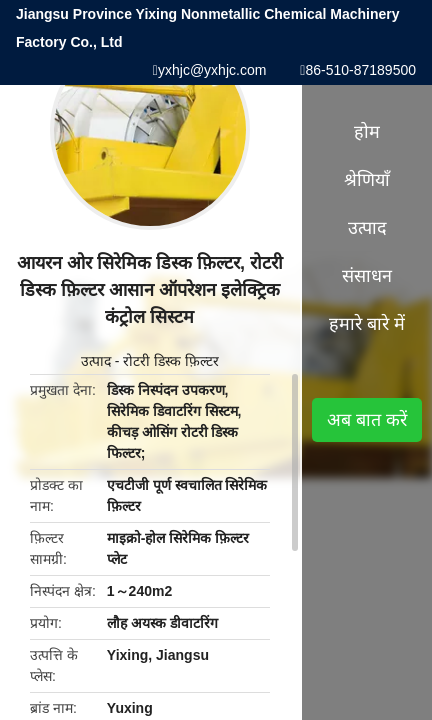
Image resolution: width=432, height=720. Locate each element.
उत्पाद (96, 361)
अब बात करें (367, 420)
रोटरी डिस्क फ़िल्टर (171, 361)
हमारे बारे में (367, 324)
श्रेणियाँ (367, 180)
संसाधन (367, 276)
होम (367, 132)
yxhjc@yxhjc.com (212, 70)
